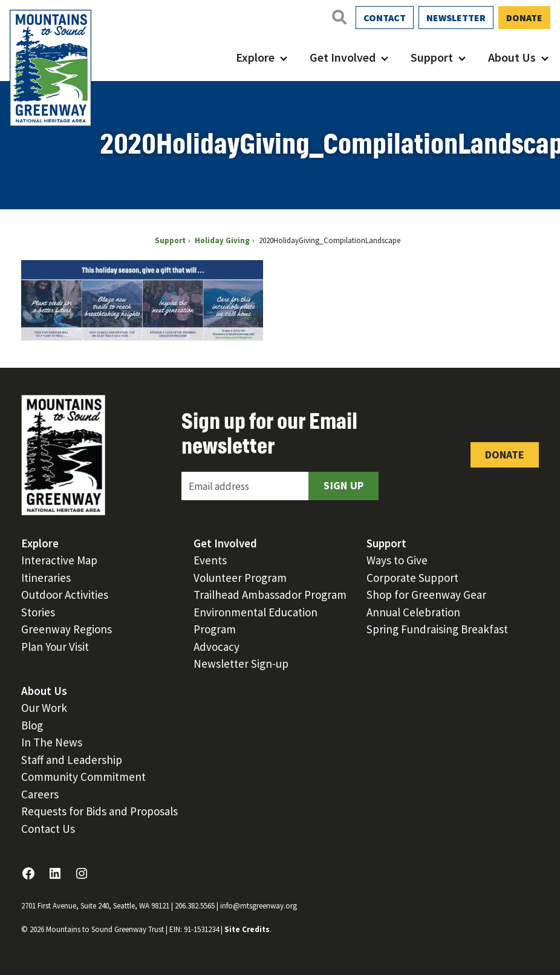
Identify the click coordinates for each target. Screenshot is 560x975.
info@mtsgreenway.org (259, 906)
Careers (40, 794)
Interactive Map (59, 560)
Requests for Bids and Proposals (99, 811)
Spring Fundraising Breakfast (437, 629)
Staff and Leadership (72, 760)
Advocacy (217, 647)
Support (432, 57)
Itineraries (46, 578)
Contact (385, 18)
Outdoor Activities (65, 595)
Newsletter (456, 18)
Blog (32, 725)
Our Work (44, 708)
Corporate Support (412, 578)
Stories (38, 612)
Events (210, 560)
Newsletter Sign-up (241, 664)
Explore (255, 57)
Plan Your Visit (55, 647)
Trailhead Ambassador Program (270, 595)
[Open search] (339, 17)
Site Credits (247, 929)
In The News (52, 742)
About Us (512, 57)
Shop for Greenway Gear (426, 595)
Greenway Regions (67, 629)
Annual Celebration (413, 612)
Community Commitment (83, 777)
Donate (524, 18)
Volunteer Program (240, 578)
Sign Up (343, 485)
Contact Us (48, 829)
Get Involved (343, 57)
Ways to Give (397, 560)
